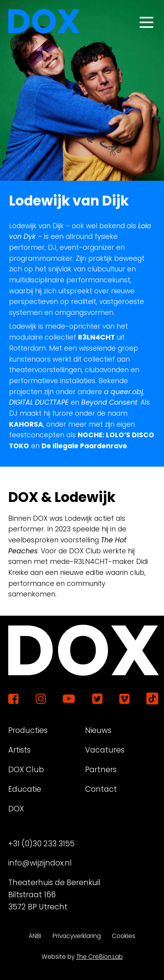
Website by (82, 957)
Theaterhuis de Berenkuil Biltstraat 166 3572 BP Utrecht (54, 895)
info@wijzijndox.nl (40, 863)
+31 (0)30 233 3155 (41, 844)
